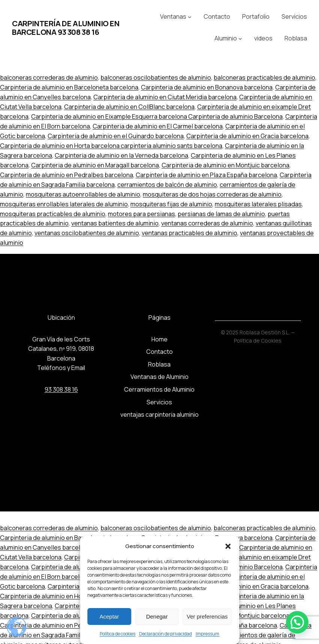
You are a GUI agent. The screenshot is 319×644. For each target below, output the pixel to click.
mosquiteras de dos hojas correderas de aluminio (212, 194)
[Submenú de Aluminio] (240, 39)
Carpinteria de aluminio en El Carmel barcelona (158, 126)
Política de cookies (118, 634)
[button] (228, 546)
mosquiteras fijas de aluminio (171, 204)
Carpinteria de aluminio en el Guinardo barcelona (116, 136)
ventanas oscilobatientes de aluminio (87, 233)
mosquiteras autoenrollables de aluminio (83, 194)
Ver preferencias (207, 616)
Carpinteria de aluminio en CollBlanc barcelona (129, 107)
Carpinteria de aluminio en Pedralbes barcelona (67, 175)
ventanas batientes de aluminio (115, 223)
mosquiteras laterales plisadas (258, 204)
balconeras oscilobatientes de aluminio (156, 78)
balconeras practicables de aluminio (264, 78)
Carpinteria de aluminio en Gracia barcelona (247, 136)
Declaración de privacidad (165, 634)
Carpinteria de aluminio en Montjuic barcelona (225, 165)
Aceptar (109, 616)
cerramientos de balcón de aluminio (167, 185)
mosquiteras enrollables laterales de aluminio (64, 204)
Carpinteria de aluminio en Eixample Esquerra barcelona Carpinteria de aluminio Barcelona (157, 116)
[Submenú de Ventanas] (190, 17)
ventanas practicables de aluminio (189, 233)
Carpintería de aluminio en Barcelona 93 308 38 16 (66, 28)
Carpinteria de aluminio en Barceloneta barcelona (69, 87)
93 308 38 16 (61, 389)
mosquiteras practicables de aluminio (53, 214)
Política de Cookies (258, 341)
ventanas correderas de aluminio (207, 223)
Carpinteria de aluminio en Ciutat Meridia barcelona (165, 97)
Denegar (157, 616)
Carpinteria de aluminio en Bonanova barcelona (207, 87)
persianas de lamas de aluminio (221, 214)
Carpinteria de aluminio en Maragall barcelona (95, 165)
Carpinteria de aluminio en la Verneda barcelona (121, 155)
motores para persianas (142, 214)
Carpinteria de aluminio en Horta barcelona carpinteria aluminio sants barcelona (111, 146)
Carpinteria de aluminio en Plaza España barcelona (206, 175)
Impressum (207, 634)
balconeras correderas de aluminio (49, 78)
